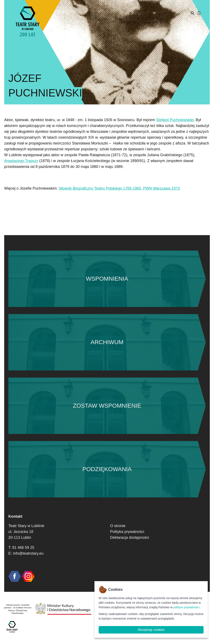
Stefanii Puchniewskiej (175, 120)
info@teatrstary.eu (28, 553)
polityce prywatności (186, 607)
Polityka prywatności (127, 532)
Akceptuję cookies (151, 630)
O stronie (118, 526)
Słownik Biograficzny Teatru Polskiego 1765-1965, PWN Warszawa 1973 (119, 188)
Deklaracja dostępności (130, 538)
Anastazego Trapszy (21, 161)
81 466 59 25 (23, 548)
